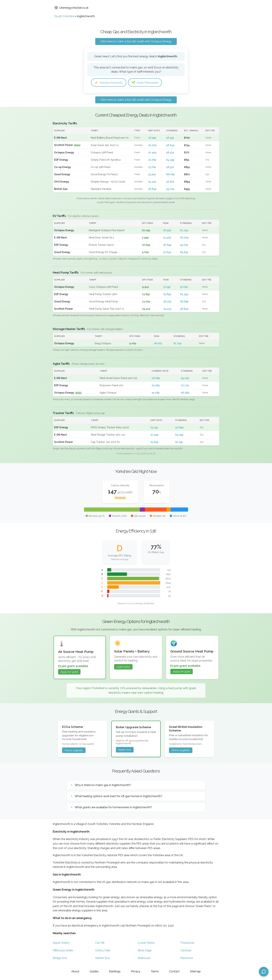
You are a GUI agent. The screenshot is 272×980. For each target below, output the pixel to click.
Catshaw (186, 951)
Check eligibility (74, 750)
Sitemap (195, 971)
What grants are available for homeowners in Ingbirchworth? (113, 807)
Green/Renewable (148, 83)
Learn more (123, 667)
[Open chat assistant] (264, 972)
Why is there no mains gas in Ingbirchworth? (103, 785)
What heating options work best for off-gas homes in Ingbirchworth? (119, 796)
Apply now (125, 750)
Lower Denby (146, 943)
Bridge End (60, 958)
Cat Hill (100, 943)
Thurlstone (187, 943)
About (75, 971)
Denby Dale (103, 951)
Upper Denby (61, 943)
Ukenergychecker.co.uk (71, 8)
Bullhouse (144, 958)
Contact (174, 971)
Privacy (136, 971)
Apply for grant (69, 672)
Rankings (115, 971)
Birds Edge (145, 951)
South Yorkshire (64, 16)
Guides (94, 971)
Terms (155, 971)
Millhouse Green (63, 951)
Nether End (102, 958)
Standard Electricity (110, 83)
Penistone (187, 958)
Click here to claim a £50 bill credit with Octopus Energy (136, 41)
